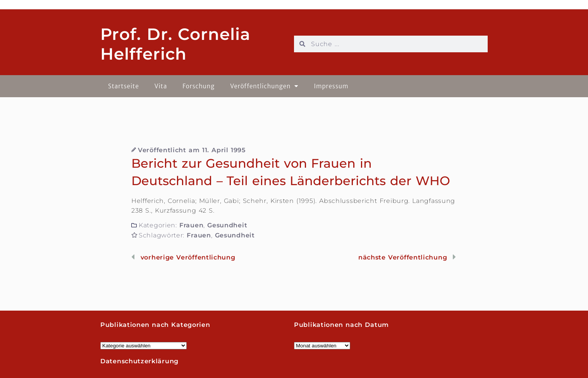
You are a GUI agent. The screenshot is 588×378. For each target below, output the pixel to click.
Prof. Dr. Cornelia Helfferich (175, 44)
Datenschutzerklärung (139, 361)
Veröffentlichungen (264, 86)
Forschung (199, 86)
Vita (161, 86)
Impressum (331, 86)
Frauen (191, 225)
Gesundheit (227, 225)
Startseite (124, 86)
